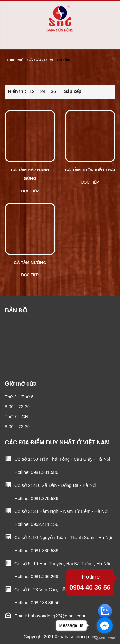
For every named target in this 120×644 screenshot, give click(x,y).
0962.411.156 (44, 524)
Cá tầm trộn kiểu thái (90, 170)
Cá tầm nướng (30, 263)
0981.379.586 (44, 499)
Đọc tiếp (30, 191)
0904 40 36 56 (90, 581)
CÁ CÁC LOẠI (40, 60)
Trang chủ (14, 60)
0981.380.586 (44, 551)
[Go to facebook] (105, 625)
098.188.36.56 (45, 603)
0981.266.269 (44, 577)
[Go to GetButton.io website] (105, 638)
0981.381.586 (44, 472)
